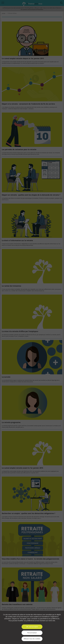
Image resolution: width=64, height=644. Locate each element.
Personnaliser (32, 633)
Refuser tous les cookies (32, 639)
